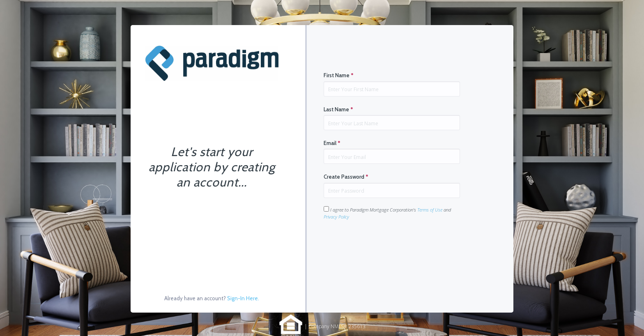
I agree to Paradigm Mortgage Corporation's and (387, 213)
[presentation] (386, 246)
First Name (339, 75)
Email (332, 143)
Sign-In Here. (243, 298)
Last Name (338, 109)
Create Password (346, 177)
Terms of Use (430, 210)
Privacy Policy (336, 217)
